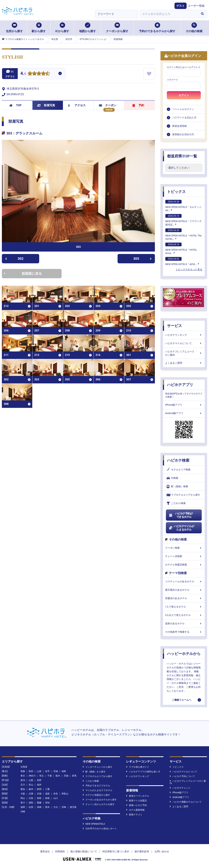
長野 (39, 780)
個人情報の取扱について (84, 851)
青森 (23, 771)
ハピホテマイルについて (184, 343)
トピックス (176, 192)
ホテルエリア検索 (179, 470)
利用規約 (60, 851)
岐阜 (31, 789)
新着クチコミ (134, 815)
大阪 (23, 794)
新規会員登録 (180, 126)
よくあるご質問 (184, 363)
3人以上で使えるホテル (184, 615)
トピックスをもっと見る (189, 269)
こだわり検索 (176, 503)
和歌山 (65, 794)
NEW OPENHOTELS (94, 824)
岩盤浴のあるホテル (184, 598)
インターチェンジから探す (98, 767)
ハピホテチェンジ (180, 788)
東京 (23, 776)
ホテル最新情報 (135, 810)
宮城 (56, 771)
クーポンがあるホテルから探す (100, 800)
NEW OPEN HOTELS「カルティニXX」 (183, 206)
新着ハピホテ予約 (137, 805)
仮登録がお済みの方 (183, 134)
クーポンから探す (117, 28)
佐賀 (31, 807)
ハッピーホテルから (184, 654)
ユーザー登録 (196, 6)
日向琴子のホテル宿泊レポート (100, 829)
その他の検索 (194, 28)
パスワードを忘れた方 (184, 118)
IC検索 (172, 478)
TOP (15, 105)
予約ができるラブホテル (96, 786)
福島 (64, 771)
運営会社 (45, 851)
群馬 (74, 776)
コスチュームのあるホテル (184, 581)
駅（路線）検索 (177, 487)
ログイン (184, 95)
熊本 (47, 807)
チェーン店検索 (184, 556)
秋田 (31, 771)
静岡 (39, 789)
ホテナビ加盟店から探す (96, 795)
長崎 (39, 807)
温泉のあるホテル (184, 623)
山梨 (31, 780)
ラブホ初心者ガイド (138, 767)
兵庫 (31, 794)
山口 (56, 798)
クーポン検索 (184, 548)
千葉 (50, 776)
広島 (31, 798)
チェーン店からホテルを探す (99, 804)
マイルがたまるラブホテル (98, 790)
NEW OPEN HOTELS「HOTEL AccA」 (181, 249)
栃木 (58, 776)
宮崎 (64, 807)
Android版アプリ (184, 413)
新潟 (23, 780)
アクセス (77, 105)
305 (143, 259)
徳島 (31, 803)
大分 (56, 807)
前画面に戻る (23, 273)
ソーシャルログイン (183, 109)
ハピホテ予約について (182, 776)
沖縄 (23, 812)
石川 (23, 785)
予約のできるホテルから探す (157, 28)
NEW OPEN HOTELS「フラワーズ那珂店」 (183, 220)
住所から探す (14, 28)
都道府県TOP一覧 (182, 156)
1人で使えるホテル (184, 607)
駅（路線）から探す (94, 772)
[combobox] (169, 14)
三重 (47, 789)
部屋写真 (46, 105)
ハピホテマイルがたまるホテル (181, 528)
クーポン (108, 105)
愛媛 (39, 803)
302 (14, 259)
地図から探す (88, 28)
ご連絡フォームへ (182, 700)
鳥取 (39, 798)
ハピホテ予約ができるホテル (181, 515)
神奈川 (32, 776)
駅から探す (39, 28)
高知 (47, 803)
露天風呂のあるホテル (184, 590)
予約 (138, 105)
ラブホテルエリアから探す (183, 495)
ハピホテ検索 (178, 460)
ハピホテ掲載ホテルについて (186, 802)
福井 (39, 785)
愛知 (23, 789)
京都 (39, 794)
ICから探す (62, 28)
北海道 (24, 767)
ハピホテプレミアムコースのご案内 (184, 353)
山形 (39, 771)
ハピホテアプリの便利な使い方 (143, 772)
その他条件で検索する (184, 632)
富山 (31, 785)
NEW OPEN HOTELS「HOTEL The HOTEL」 (183, 234)
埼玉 (41, 776)
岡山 (23, 798)
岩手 (47, 771)
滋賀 (47, 794)
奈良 (56, 794)
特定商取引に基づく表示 (116, 851)
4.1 (23, 74)
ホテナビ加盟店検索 (184, 565)
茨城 (66, 776)
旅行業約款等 (142, 851)
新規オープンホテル (138, 796)
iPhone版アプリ (184, 405)
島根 (47, 798)
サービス (174, 326)
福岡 (23, 807)
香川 (23, 803)
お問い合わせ (162, 851)
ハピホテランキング (184, 335)
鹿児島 (73, 807)
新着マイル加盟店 (137, 801)
